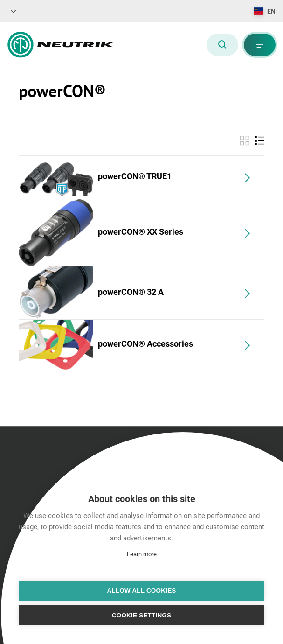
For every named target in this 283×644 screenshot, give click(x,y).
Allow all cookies (141, 591)
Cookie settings (142, 615)
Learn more (142, 554)
